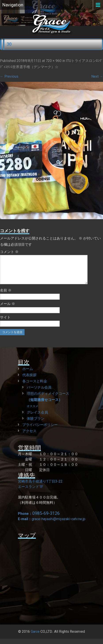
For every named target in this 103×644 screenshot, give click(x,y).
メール (8, 309)
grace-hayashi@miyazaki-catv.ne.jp (58, 524)
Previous (9, 76)
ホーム (28, 374)
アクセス (29, 436)
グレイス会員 (37, 418)
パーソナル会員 (39, 393)
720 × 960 (54, 61)
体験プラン (36, 424)
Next (97, 76)
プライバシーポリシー (40, 430)
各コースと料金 (35, 386)
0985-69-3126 (46, 519)
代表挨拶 (29, 380)
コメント (9, 252)
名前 (6, 296)
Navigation (13, 5)
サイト (5, 323)
